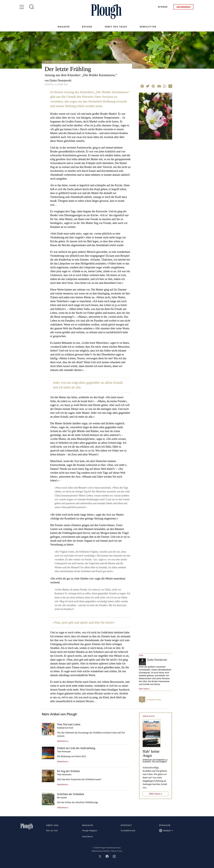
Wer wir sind (52, 830)
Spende (163, 7)
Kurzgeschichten (64, 62)
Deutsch (166, 831)
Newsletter (148, 27)
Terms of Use (117, 851)
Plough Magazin (90, 830)
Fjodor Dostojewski (60, 80)
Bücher (87, 27)
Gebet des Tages (116, 27)
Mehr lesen (155, 794)
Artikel (47, 62)
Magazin (64, 27)
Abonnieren (183, 7)
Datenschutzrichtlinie (101, 851)
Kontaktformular (128, 830)
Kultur (54, 62)
